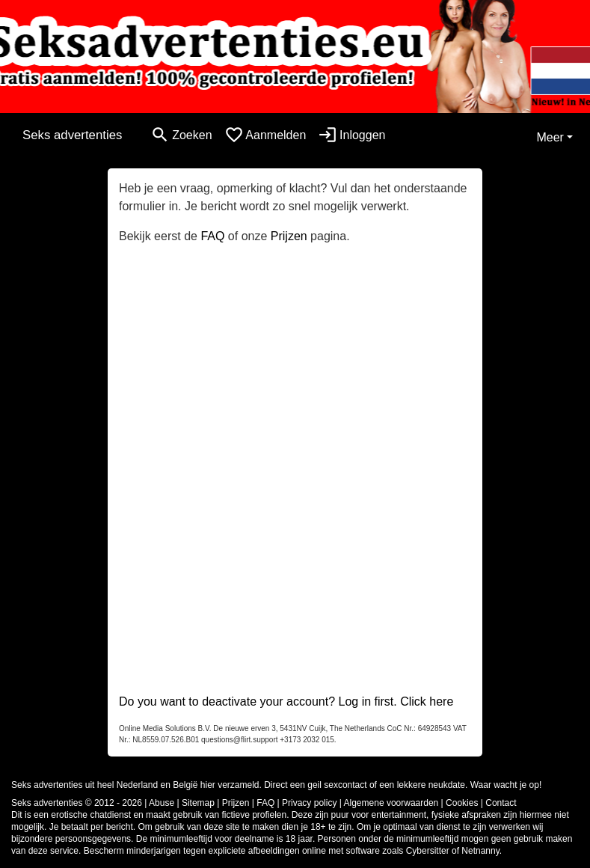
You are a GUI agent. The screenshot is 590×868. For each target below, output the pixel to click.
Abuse (162, 803)
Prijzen (289, 236)
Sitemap (198, 803)
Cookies (462, 803)
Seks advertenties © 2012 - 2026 (77, 803)
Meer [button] (550, 137)
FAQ (212, 236)
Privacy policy (309, 803)
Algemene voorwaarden (391, 803)
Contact (501, 803)
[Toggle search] (181, 135)
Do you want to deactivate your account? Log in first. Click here (286, 702)
